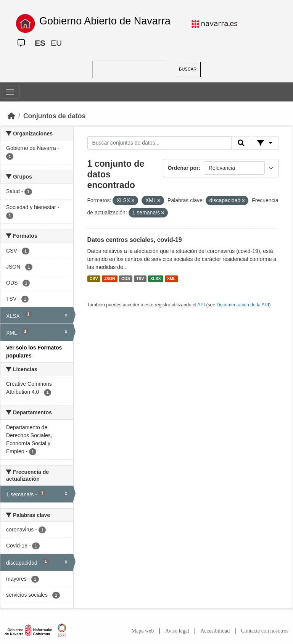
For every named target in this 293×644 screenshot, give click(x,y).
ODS (126, 279)
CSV (94, 279)
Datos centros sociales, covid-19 (135, 240)
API (201, 305)
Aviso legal (177, 631)
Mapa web (143, 631)
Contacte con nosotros (265, 631)
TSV (140, 279)
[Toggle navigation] (10, 92)
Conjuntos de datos (54, 116)
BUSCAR (188, 69)
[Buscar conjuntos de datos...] (159, 143)
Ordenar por (183, 168)
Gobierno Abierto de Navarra (105, 21)
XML (171, 279)
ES (40, 43)
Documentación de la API (243, 305)
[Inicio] (11, 116)
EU (56, 43)
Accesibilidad (215, 631)
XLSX (155, 279)
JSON (110, 279)
